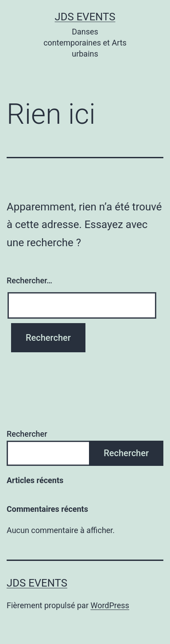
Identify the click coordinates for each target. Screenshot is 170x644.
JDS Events (85, 17)
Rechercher (27, 434)
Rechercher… (29, 280)
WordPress (110, 605)
